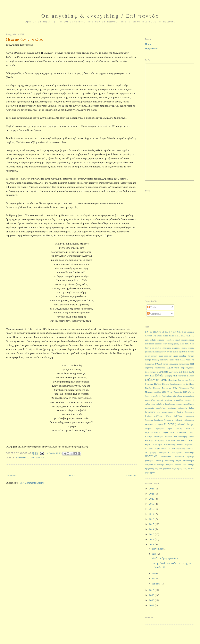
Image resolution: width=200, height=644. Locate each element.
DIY (147, 332)
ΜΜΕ (164, 380)
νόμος (158, 448)
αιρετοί (160, 400)
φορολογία (167, 469)
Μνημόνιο (172, 380)
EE (151, 332)
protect (170, 352)
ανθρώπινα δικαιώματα (165, 404)
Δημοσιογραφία (152, 372)
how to (148, 348)
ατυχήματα (172, 408)
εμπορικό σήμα (164, 428)
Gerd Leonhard (188, 332)
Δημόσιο (164, 372)
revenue (191, 352)
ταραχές (191, 465)
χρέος (153, 472)
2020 (152, 499)
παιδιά (164, 448)
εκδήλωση (150, 424)
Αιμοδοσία (190, 360)
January (156, 584)
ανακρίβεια (179, 400)
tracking (155, 360)
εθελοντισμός (189, 420)
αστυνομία (150, 408)
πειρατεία (171, 448)
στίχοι (178, 461)
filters (165, 344)
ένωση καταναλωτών (153, 396)
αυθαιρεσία (183, 408)
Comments (154, 314)
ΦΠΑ (185, 392)
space (161, 356)
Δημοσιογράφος (187, 368)
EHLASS (157, 332)
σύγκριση (169, 465)
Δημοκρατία (173, 368)
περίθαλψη (180, 448)
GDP (179, 332)
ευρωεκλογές (169, 432)
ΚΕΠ (175, 376)
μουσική (180, 444)
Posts (151, 307)
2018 (152, 509)
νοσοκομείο (150, 448)
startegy (191, 356)
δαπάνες (180, 412)
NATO (178, 336)
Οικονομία (149, 384)
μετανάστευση (169, 444)
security (154, 356)
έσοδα (164, 396)
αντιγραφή (178, 404)
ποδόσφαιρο (189, 452)
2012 (152, 539)
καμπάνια (169, 436)
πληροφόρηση (150, 452)
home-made (190, 344)
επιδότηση (190, 428)
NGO (183, 336)
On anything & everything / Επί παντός (100, 16)
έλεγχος (191, 392)
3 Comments (54, 453)
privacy (163, 352)
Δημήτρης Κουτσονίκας (31, 458)
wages (171, 360)
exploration (149, 344)
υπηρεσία (158, 469)
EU (167, 332)
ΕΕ (181, 372)
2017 (152, 514)
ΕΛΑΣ (192, 372)
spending (183, 356)
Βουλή (158, 364)
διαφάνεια (149, 420)
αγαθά (174, 396)
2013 (152, 534)
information (157, 348)
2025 (152, 489)
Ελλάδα (159, 376)
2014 (152, 529)
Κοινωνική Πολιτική (186, 376)
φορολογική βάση (179, 469)
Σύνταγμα (167, 388)
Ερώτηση (168, 376)
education (170, 340)
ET (163, 332)
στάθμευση (169, 461)
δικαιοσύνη (169, 420)
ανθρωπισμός (150, 404)
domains (161, 340)
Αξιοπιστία (149, 364)
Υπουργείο (178, 392)
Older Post (132, 475)
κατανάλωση (170, 440)
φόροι (147, 473)
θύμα (192, 432)
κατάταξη (149, 440)
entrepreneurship (188, 340)
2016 (152, 519)
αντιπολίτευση (189, 404)
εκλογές (170, 424)
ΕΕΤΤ (186, 372)
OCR (188, 336)
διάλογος (168, 416)
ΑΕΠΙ (182, 360)
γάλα (158, 412)
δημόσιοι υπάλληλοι (154, 416)
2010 (152, 590)
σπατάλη (159, 461)
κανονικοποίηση (180, 436)
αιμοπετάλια (150, 400)
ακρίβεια (168, 400)
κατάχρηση (159, 440)
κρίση (192, 440)
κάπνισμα (149, 436)
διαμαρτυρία (189, 416)
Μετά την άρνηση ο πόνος (165, 558)
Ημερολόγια (151, 48)
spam (176, 356)
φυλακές (191, 469)
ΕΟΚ (147, 376)
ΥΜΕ (164, 392)
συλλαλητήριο (189, 461)
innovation (167, 348)
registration (183, 352)
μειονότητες (158, 444)
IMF (155, 336)
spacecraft (168, 356)
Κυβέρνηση (152, 380)
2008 (152, 600)
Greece (148, 336)
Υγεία (170, 392)
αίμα (169, 396)
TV (193, 336)
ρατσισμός (149, 461)
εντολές (179, 428)
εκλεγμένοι (159, 424)
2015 (152, 524)
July (155, 554)
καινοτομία (159, 436)
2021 (152, 494)
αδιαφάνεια (181, 396)
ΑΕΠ (177, 360)
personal (191, 348)
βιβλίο (192, 408)
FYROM (173, 332)
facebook (158, 344)
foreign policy (173, 344)
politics (148, 352)
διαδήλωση (178, 416)
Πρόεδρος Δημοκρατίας (179, 384)
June (155, 573)
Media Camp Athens (166, 336)
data (147, 340)
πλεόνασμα (190, 448)
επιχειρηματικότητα (153, 432)
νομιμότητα (190, 444)
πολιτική (151, 456)
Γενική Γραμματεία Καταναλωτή (176, 364)
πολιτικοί (166, 456)
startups (148, 360)
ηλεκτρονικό (182, 432)
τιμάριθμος (149, 469)
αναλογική (190, 400)
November (158, 549)
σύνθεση (178, 465)
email (178, 340)
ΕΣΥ (152, 376)
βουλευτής (150, 412)
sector (147, 356)
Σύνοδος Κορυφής (153, 388)
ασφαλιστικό (161, 408)
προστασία (179, 457)
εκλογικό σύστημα (185, 424)
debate (153, 340)
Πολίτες (158, 384)
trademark (164, 360)
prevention (156, 352)
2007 (152, 605)
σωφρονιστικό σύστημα (155, 465)
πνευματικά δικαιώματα (170, 452)
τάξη (185, 465)
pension (184, 348)
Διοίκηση (174, 372)
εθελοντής (179, 420)
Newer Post (12, 475)
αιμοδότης (190, 396)
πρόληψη (191, 457)
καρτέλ (191, 436)
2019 (152, 504)
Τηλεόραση (184, 388)
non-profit (176, 348)
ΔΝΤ (192, 364)
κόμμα (148, 444)
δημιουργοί (190, 412)
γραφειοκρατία (169, 412)
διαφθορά (158, 420)
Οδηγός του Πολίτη (186, 380)
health (182, 344)
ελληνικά (149, 428)
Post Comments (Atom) (32, 483)
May (155, 579)
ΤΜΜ (175, 388)
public (175, 352)
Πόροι (192, 384)
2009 (152, 595)
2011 (152, 544)
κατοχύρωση (182, 440)
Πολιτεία (166, 384)
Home (72, 475)
